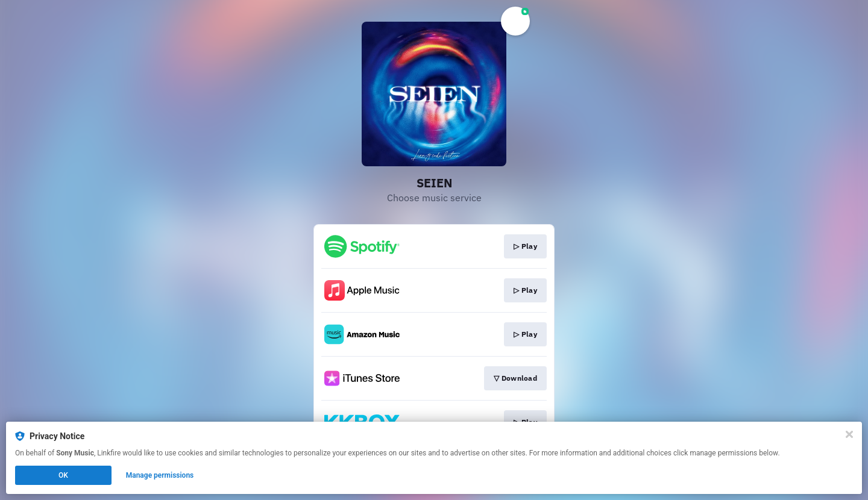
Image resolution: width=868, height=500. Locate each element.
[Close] (849, 434)
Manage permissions (160, 475)
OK (63, 475)
